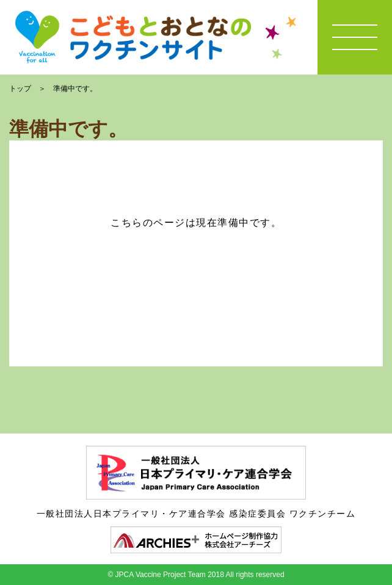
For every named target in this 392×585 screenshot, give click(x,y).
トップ (20, 89)
